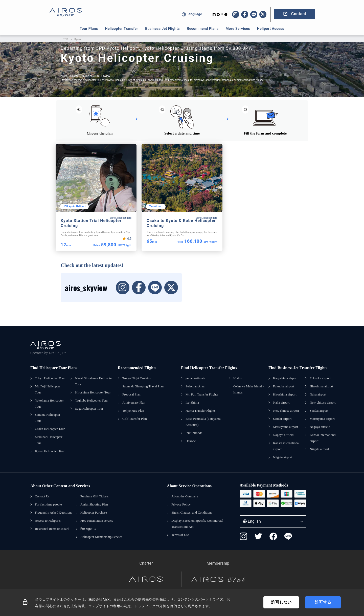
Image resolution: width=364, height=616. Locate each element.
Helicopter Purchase (94, 512)
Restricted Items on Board (52, 529)
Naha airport (281, 402)
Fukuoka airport (283, 386)
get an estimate (195, 378)
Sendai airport (282, 419)
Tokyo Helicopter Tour (50, 378)
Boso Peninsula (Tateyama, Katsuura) (203, 422)
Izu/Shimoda (194, 433)
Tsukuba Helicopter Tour (91, 400)
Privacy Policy (181, 504)
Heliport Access (271, 29)
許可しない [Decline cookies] (281, 602)
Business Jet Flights (162, 29)
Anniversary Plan (134, 402)
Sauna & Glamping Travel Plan (143, 386)
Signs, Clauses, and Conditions (192, 512)
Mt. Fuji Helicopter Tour (48, 389)
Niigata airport (283, 457)
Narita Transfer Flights (200, 411)
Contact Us (42, 496)
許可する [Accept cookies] (323, 602)
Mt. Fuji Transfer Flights (202, 394)
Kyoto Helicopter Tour (50, 451)
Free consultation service (97, 521)
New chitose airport (286, 411)
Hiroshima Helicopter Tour (93, 392)
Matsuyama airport (286, 427)
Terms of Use (180, 535)
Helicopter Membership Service (101, 537)
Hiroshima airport (285, 394)
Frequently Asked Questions (53, 512)
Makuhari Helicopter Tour (49, 440)
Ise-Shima (192, 402)
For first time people (48, 504)
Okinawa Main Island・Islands (249, 389)
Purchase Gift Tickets (95, 496)
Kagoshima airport (285, 378)
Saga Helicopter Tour (89, 409)
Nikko (237, 378)
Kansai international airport (286, 446)
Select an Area (195, 386)
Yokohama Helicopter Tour (49, 403)
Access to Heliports (48, 521)
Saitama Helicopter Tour (48, 418)
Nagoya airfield (283, 435)
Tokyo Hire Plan (133, 411)
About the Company (185, 496)
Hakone (191, 441)
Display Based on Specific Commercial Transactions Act (197, 524)
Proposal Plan (131, 394)
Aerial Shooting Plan (94, 504)
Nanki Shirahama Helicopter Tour (94, 381)
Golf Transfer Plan (135, 419)
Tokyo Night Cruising (137, 378)
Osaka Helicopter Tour (50, 429)
